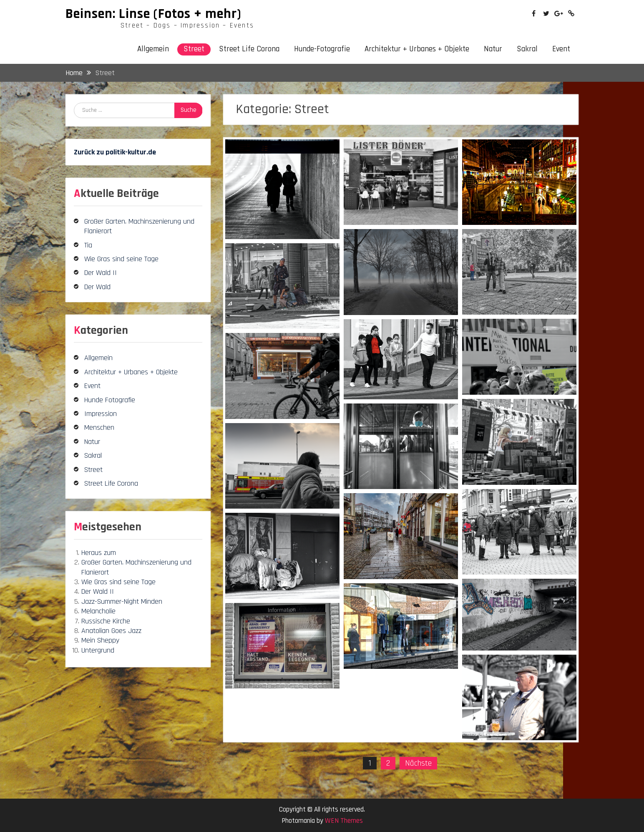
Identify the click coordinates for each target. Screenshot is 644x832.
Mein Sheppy (100, 640)
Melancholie (98, 611)
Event (561, 49)
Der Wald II (101, 273)
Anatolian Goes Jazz (111, 631)
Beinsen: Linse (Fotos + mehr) (153, 14)
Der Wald (97, 287)
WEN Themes (344, 821)
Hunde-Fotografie (322, 49)
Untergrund (98, 650)
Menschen (99, 427)
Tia (88, 245)
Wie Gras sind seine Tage (121, 259)
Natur (493, 49)
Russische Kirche (106, 621)
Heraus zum (99, 553)
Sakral (527, 49)
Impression (101, 414)
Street (194, 49)
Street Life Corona (249, 49)
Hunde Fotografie (110, 400)
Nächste (418, 763)
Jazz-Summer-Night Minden (122, 601)
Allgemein (153, 49)
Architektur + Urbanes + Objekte (417, 49)
